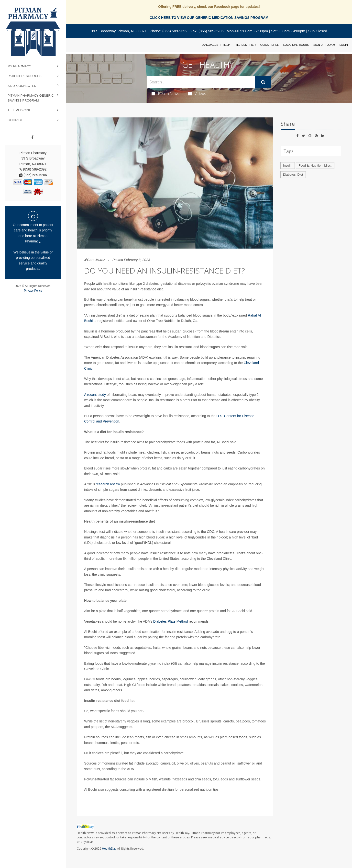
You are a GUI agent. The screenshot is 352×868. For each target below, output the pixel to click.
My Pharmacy (19, 66)
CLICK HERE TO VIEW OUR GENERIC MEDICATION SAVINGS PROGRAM (209, 18)
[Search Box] (201, 82)
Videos (197, 93)
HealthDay (109, 849)
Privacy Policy (33, 291)
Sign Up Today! (324, 45)
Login (344, 45)
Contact (15, 120)
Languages (210, 45)
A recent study (95, 395)
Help (226, 45)
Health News (165, 93)
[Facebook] (32, 137)
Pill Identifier (245, 45)
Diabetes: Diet (293, 175)
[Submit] (263, 82)
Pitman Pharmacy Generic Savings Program (31, 98)
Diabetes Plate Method (171, 621)
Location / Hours (296, 45)
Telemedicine (19, 110)
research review (108, 484)
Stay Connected (22, 86)
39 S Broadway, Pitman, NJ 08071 (119, 31)
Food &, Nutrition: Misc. (315, 166)
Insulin (288, 166)
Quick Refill (269, 45)
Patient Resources (25, 76)
